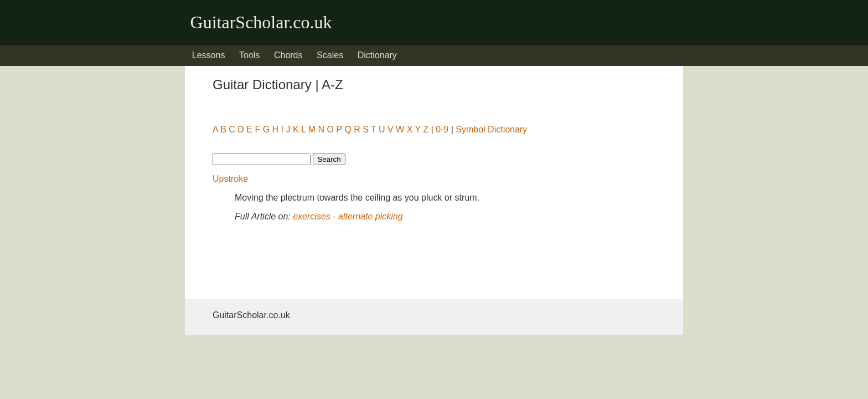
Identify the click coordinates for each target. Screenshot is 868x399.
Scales (330, 55)
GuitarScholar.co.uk (261, 22)
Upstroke (230, 179)
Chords (288, 55)
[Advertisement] (301, 258)
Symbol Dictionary (491, 129)
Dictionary (377, 55)
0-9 (442, 129)
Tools (249, 55)
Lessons (209, 55)
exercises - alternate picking (348, 216)
